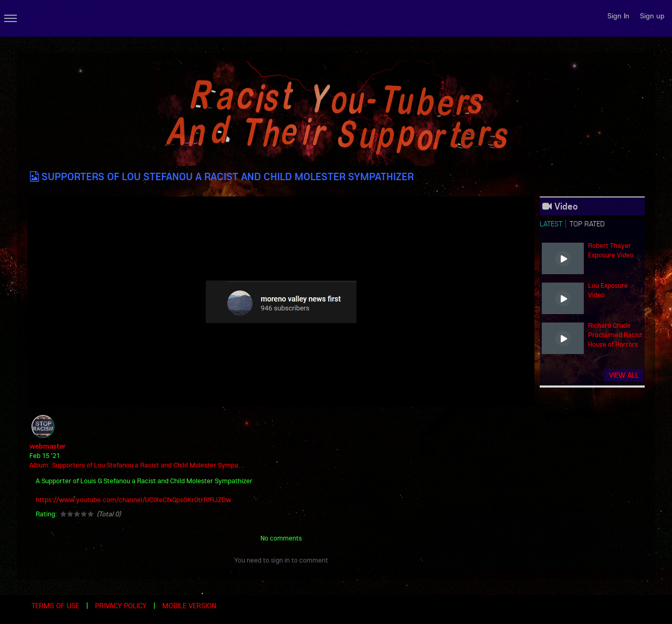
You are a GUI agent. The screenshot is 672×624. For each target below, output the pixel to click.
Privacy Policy (121, 606)
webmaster (48, 446)
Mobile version (189, 606)
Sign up (652, 16)
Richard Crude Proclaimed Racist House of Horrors (615, 335)
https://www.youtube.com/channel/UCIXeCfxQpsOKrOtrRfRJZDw (133, 500)
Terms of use (55, 606)
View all (624, 375)
